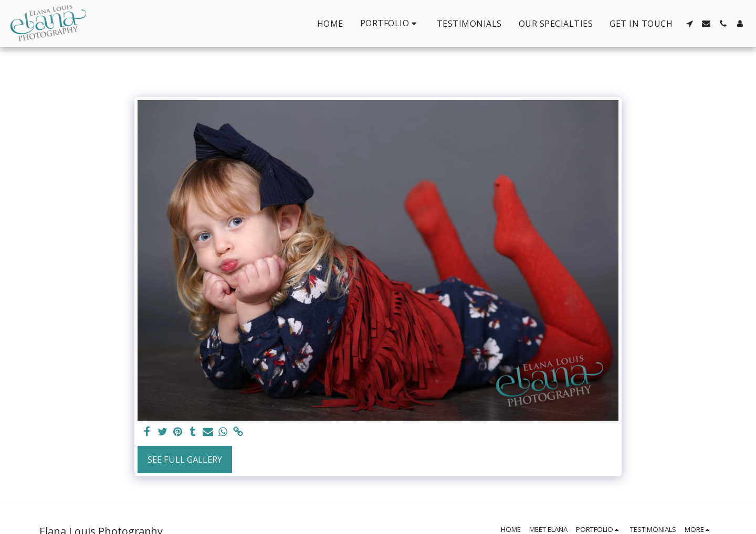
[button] (390, 23)
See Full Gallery (185, 459)
